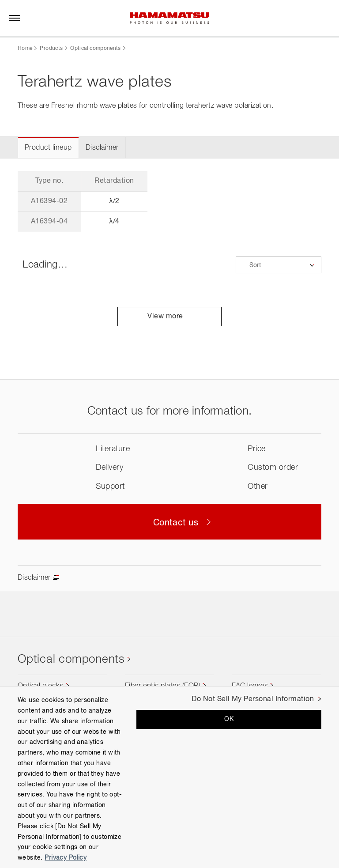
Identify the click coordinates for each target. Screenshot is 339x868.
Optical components (95, 49)
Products (51, 49)
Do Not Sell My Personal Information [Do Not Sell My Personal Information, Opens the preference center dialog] (253, 699)
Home (25, 49)
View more (169, 317)
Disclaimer (102, 148)
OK (229, 719)
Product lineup (48, 148)
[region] (169, 777)
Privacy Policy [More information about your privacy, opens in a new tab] (66, 858)
